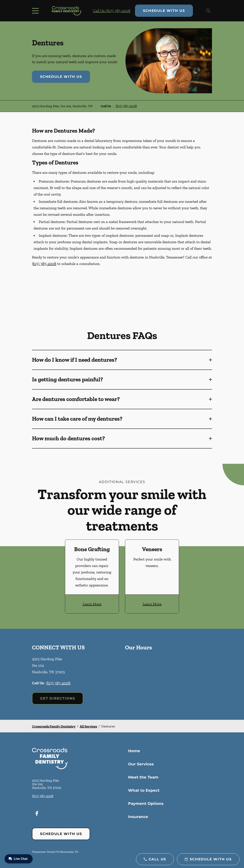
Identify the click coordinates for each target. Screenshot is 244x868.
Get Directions (58, 698)
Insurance (138, 817)
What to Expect (144, 790)
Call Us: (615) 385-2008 (112, 11)
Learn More (92, 604)
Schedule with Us (164, 11)
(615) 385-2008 (126, 106)
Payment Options (146, 804)
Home (134, 751)
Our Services (141, 764)
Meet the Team (143, 777)
